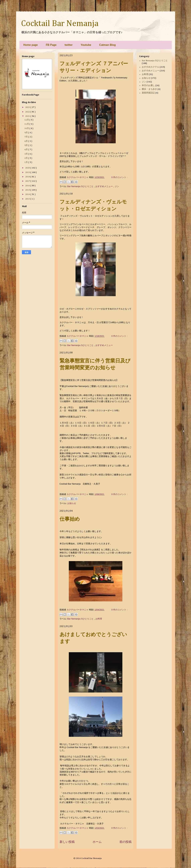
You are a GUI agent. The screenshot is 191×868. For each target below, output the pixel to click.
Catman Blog (108, 45)
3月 (26, 154)
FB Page (51, 45)
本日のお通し (148, 85)
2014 (28, 194)
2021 (28, 116)
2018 (28, 177)
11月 (27, 124)
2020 (28, 168)
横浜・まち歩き (149, 89)
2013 (28, 199)
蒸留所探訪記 (148, 93)
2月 (26, 158)
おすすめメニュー (104, 186)
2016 (28, 186)
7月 (26, 137)
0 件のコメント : (119, 177)
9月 (26, 133)
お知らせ (72, 503)
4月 (26, 150)
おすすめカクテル (150, 67)
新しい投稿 (67, 842)
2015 (28, 190)
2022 (28, 112)
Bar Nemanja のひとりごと (81, 186)
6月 (26, 141)
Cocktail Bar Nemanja (60, 24)
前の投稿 (126, 842)
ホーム (97, 842)
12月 (27, 120)
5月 (26, 145)
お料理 (99, 619)
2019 (28, 172)
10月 (27, 128)
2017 (28, 181)
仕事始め (70, 519)
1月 (26, 162)
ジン (117, 186)
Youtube (86, 45)
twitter (69, 45)
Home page (31, 45)
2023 (28, 107)
